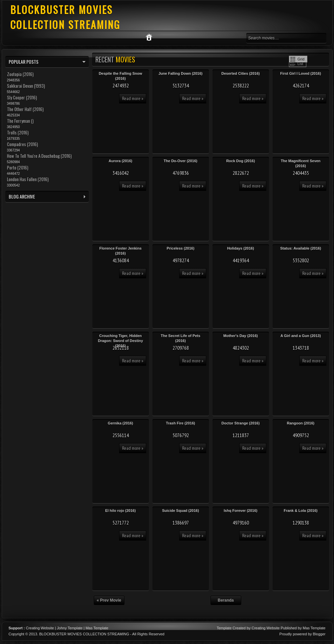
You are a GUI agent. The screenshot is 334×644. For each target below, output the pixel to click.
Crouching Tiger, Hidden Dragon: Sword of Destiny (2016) (120, 341)
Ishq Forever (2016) (241, 511)
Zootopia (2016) (20, 74)
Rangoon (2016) (301, 423)
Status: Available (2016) (301, 248)
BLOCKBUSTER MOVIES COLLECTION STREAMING (65, 17)
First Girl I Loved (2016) (301, 73)
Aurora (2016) (121, 161)
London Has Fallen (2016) (28, 179)
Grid (301, 59)
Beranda (226, 600)
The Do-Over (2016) (181, 161)
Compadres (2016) (23, 144)
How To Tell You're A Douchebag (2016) (39, 156)
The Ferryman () (20, 121)
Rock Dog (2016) (241, 161)
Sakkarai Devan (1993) (26, 86)
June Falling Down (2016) (181, 73)
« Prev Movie (109, 600)
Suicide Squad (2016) (181, 511)
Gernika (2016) (120, 423)
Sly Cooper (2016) (22, 97)
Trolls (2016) (18, 132)
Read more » (133, 98)
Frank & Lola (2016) (300, 511)
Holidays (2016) (241, 248)
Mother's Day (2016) (241, 336)
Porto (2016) (18, 168)
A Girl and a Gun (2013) (300, 336)
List (300, 64)
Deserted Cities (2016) (241, 73)
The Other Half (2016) (25, 109)
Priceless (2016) (180, 248)
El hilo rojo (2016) (120, 511)
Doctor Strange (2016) (241, 423)
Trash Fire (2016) (180, 423)
